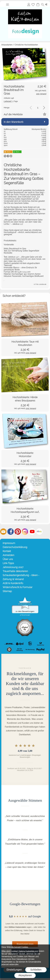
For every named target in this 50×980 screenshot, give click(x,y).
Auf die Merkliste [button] (13, 114)
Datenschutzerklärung (15, 547)
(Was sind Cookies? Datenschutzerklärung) (20, 951)
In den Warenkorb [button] (14, 122)
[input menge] (38, 108)
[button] (7, 5)
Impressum (9, 543)
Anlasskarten (7, 45)
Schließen (36, 970)
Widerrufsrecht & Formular (18, 587)
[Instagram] (25, 532)
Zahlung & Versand (13, 579)
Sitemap (7, 591)
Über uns (8, 559)
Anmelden (29, 4)
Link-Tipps (8, 563)
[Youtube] (32, 532)
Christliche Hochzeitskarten (26, 45)
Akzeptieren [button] (25, 975)
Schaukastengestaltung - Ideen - (21, 575)
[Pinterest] (18, 532)
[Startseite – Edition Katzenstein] (25, 8)
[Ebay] (39, 532)
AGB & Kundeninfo (13, 583)
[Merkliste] (33, 5)
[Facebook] (11, 532)
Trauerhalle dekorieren (15, 571)
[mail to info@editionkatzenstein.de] (3, 532)
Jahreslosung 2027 (13, 567)
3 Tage (11, 101)
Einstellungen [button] (14, 970)
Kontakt (7, 551)
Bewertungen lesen (25, 944)
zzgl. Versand (31, 353)
